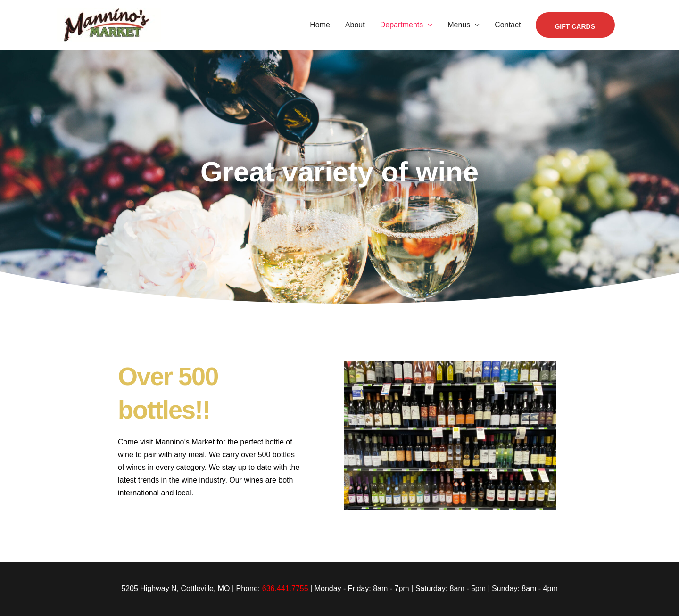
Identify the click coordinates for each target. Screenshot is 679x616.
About (355, 25)
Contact (508, 25)
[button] (575, 25)
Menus (459, 25)
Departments (402, 25)
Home (320, 25)
